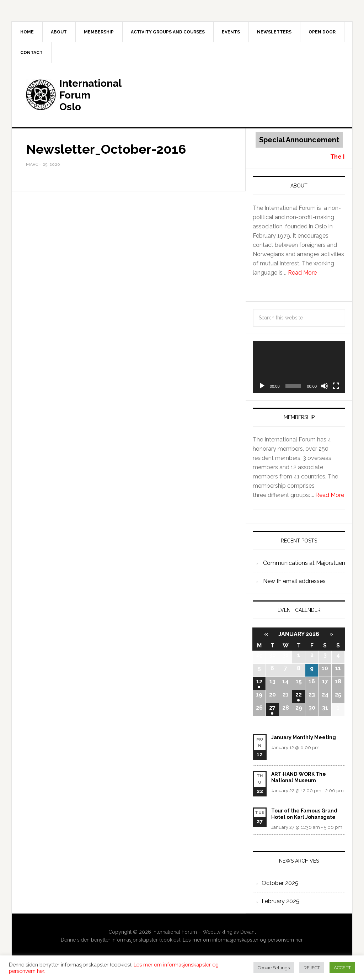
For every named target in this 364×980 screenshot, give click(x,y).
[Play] (262, 386)
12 (259, 681)
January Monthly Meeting (304, 737)
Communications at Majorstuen (304, 563)
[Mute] (325, 386)
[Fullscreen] (336, 386)
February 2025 (280, 901)
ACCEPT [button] (342, 968)
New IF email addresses (294, 581)
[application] (299, 367)
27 (272, 708)
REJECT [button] (312, 968)
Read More (302, 273)
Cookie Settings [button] (274, 968)
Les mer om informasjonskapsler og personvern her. (243, 940)
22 (299, 695)
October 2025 (280, 883)
